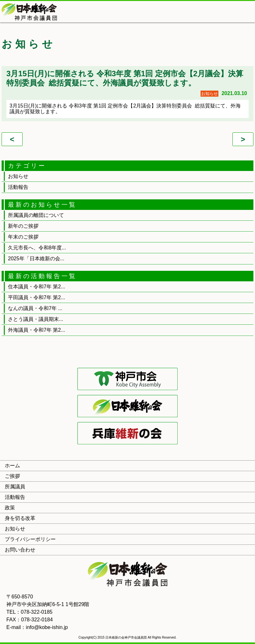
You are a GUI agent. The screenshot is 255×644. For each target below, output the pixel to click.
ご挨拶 (12, 476)
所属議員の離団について (36, 215)
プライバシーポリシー (30, 539)
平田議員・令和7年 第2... (37, 297)
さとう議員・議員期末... (35, 319)
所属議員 (15, 487)
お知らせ (18, 176)
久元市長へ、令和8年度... (37, 248)
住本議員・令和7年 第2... (37, 287)
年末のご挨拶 (23, 237)
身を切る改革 (20, 518)
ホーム (12, 466)
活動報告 (18, 187)
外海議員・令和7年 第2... (37, 330)
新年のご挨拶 (23, 226)
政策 (10, 508)
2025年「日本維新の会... (36, 259)
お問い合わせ (20, 550)
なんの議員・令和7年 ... (35, 308)
